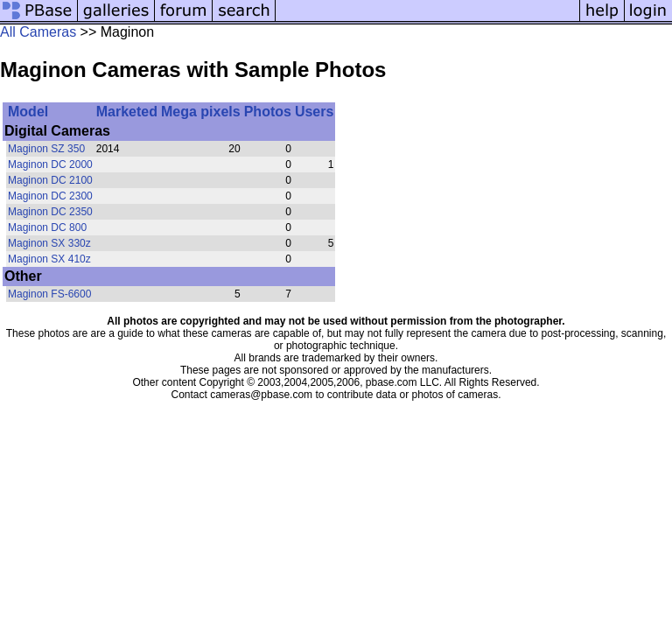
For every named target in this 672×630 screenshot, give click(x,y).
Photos (268, 112)
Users (314, 112)
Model (28, 112)
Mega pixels (201, 112)
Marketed (127, 112)
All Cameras (38, 32)
